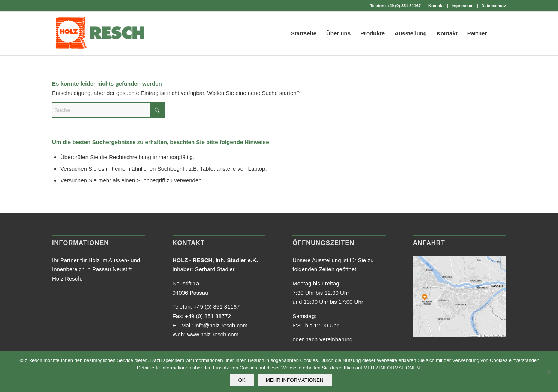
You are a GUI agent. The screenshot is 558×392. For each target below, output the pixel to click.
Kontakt (436, 6)
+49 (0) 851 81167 (404, 6)
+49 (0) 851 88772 (208, 316)
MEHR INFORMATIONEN (295, 380)
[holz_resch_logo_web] (100, 33)
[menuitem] (436, 6)
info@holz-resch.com (221, 325)
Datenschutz (494, 6)
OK (242, 380)
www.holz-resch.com (213, 334)
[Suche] (499, 33)
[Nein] (549, 372)
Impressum (463, 6)
